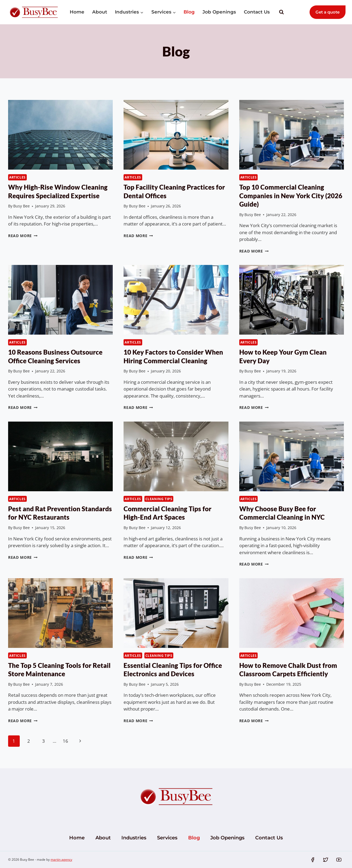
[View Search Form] (281, 12)
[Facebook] (312, 859)
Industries (134, 838)
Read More (23, 236)
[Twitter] (326, 859)
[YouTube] (339, 859)
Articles (17, 177)
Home (77, 12)
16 (65, 741)
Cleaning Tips (159, 499)
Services (167, 838)
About (100, 12)
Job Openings (219, 12)
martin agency (61, 859)
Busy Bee (21, 206)
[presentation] (60, 135)
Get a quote (328, 12)
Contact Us (257, 12)
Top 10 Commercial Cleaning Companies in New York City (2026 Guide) (291, 195)
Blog (189, 12)
